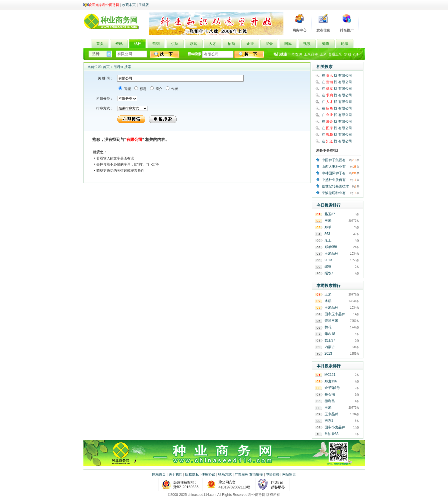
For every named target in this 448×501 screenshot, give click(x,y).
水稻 (347, 54)
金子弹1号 (332, 388)
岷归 (328, 267)
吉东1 (329, 421)
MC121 (330, 375)
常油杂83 (332, 434)
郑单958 (331, 247)
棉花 (328, 327)
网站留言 (289, 474)
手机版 (144, 5)
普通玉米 (335, 54)
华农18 (297, 54)
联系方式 (225, 474)
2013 (328, 260)
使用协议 (208, 474)
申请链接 (273, 474)
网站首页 (159, 474)
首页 (106, 67)
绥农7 (329, 273)
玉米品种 (311, 54)
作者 (174, 89)
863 (327, 234)
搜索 (128, 67)
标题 (143, 89)
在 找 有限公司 (337, 75)
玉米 (323, 54)
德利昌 (330, 401)
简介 (158, 89)
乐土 (328, 240)
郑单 (328, 227)
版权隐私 (192, 474)
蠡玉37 (330, 214)
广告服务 (241, 474)
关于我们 (175, 474)
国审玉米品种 (335, 314)
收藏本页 (129, 5)
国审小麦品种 (335, 427)
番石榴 (330, 394)
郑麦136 (331, 381)
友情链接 (256, 474)
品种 (117, 67)
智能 (127, 89)
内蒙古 (330, 347)
